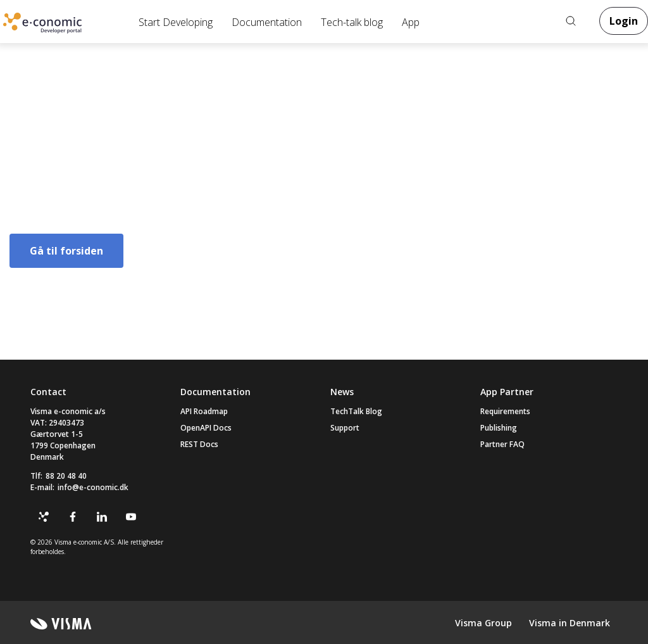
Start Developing (176, 22)
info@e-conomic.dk (93, 487)
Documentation (267, 22)
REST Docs (199, 444)
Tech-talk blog (352, 22)
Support (345, 428)
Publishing (499, 428)
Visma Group (483, 623)
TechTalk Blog (356, 411)
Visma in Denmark (570, 623)
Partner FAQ (502, 444)
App (411, 22)
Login (624, 21)
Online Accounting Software (63, 26)
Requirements (505, 411)
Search (571, 21)
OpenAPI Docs (206, 428)
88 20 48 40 (66, 476)
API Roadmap (204, 411)
